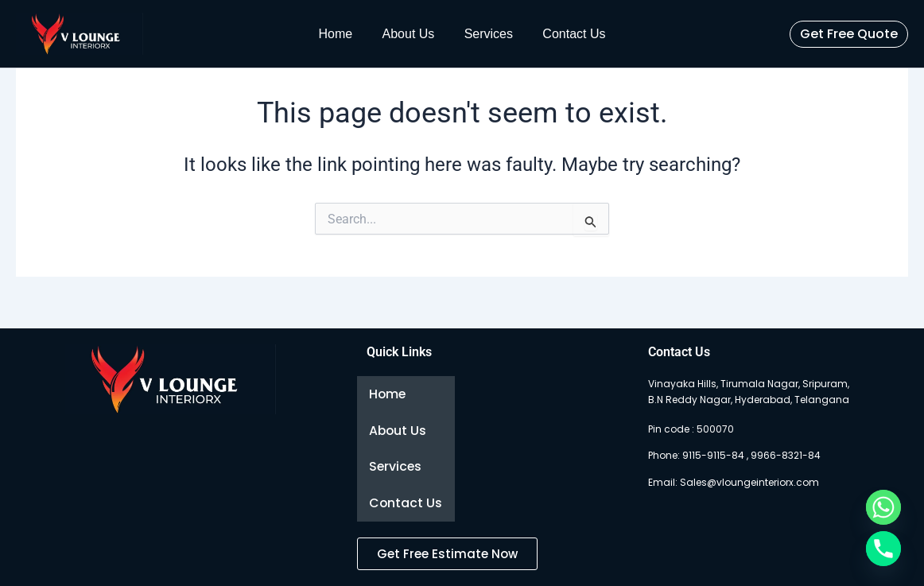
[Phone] (883, 549)
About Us (410, 34)
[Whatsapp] (883, 507)
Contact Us (567, 34)
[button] (849, 34)
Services (486, 34)
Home (342, 34)
